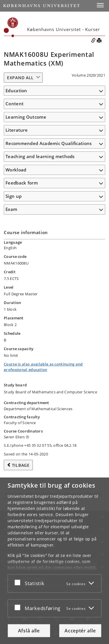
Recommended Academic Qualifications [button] (49, 143)
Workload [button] (16, 170)
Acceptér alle (80, 631)
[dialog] (54, 561)
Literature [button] (17, 130)
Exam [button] (11, 209)
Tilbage (21, 465)
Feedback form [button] (22, 183)
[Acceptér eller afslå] (19, 582)
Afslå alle (29, 631)
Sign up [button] (14, 196)
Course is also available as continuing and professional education (43, 367)
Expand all (20, 78)
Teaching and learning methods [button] (40, 156)
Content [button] (15, 104)
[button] (100, 5)
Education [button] (16, 91)
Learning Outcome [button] (26, 117)
